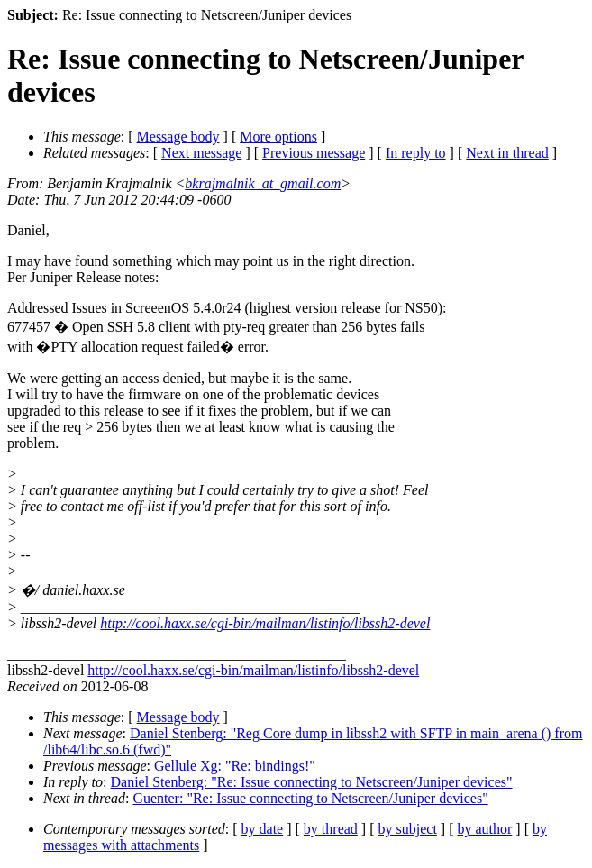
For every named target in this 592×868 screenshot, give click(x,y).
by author (484, 829)
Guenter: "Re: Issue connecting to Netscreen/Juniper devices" (310, 798)
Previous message (314, 153)
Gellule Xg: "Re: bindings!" (235, 766)
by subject (408, 829)
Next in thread (507, 153)
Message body (178, 137)
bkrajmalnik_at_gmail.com (263, 183)
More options (278, 137)
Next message (201, 153)
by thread (331, 829)
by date (263, 829)
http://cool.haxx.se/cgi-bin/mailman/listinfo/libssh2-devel (265, 623)
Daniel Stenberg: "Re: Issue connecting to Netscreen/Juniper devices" (312, 782)
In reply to (416, 153)
